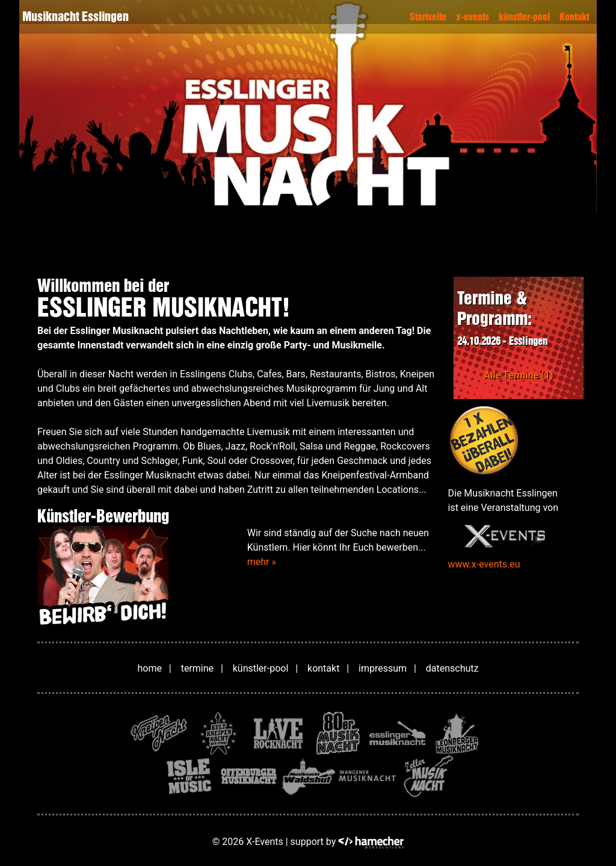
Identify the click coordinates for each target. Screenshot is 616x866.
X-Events (264, 842)
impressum (383, 668)
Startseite (428, 17)
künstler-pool (524, 17)
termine (197, 668)
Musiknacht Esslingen (75, 17)
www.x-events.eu (484, 564)
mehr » (262, 562)
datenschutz (452, 668)
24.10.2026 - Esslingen (502, 341)
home (150, 668)
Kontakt (574, 17)
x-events (473, 17)
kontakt (323, 668)
